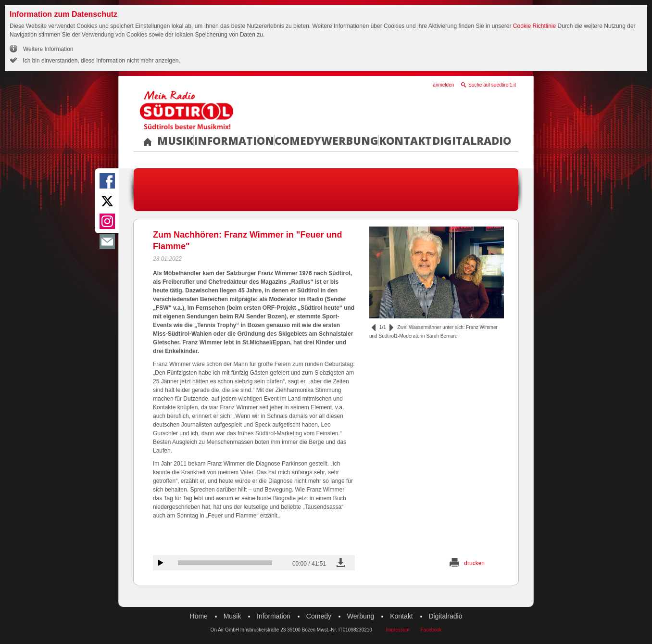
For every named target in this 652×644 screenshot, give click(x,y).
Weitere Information (48, 49)
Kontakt (405, 140)
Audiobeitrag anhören (161, 563)
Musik (175, 140)
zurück (374, 328)
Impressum (397, 630)
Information (234, 140)
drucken (474, 563)
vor (391, 328)
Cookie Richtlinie (534, 26)
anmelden (443, 85)
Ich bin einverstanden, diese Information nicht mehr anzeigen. (101, 61)
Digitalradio (472, 140)
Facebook (431, 630)
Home (199, 616)
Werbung (350, 140)
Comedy (298, 140)
